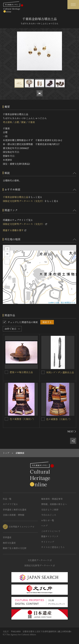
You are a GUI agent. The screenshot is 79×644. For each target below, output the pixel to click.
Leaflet (51, 303)
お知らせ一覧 (48, 520)
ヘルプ (44, 526)
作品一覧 (7, 499)
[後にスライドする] (72, 431)
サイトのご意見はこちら (53, 547)
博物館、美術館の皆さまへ (54, 504)
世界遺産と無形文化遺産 (15, 510)
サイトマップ (48, 542)
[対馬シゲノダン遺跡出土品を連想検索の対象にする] (43, 372)
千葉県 (31, 122)
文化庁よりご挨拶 (50, 510)
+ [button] (7, 249)
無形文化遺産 (9, 543)
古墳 (17, 122)
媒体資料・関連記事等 (52, 499)
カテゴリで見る (10, 504)
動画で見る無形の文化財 (15, 548)
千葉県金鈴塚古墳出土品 (16, 197)
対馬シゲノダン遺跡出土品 (60, 372)
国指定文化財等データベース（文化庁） (24, 201)
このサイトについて (51, 531)
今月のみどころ (49, 515)
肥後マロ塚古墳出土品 (21, 372)
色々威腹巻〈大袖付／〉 (22, 419)
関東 (23, 122)
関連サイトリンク (50, 536)
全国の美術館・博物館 (14, 515)
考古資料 (7, 122)
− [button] (7, 254)
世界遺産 (7, 537)
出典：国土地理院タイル (65, 303)
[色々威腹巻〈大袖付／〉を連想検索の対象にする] (6, 419)
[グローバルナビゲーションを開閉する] (73, 5)
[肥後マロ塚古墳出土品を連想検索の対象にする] (6, 372)
